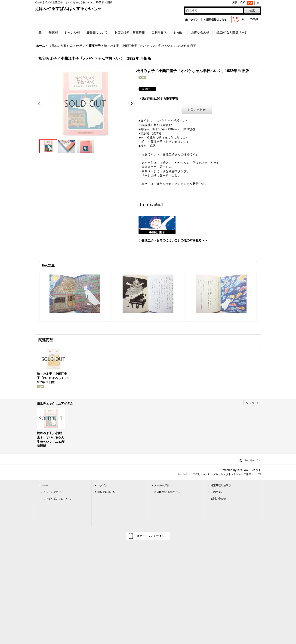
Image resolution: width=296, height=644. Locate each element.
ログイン (193, 19)
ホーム (45, 485)
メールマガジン (163, 485)
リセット (254, 402)
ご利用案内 (217, 492)
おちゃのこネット (249, 470)
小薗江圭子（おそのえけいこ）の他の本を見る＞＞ (173, 240)
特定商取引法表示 (221, 485)
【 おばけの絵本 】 (151, 205)
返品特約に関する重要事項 (160, 99)
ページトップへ (252, 460)
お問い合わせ (197, 110)
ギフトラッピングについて (56, 499)
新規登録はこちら (216, 19)
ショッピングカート (52, 492)
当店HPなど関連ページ (167, 492)
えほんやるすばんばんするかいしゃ (68, 9)
